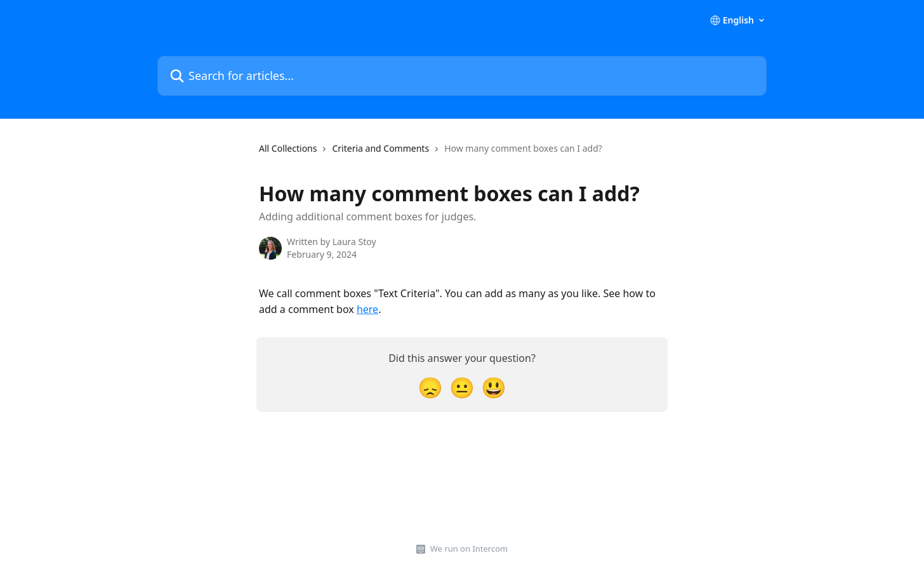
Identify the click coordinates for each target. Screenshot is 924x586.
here (367, 309)
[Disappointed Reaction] (430, 387)
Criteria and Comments (380, 148)
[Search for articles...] (462, 76)
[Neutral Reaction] (462, 387)
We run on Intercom (469, 549)
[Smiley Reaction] (494, 387)
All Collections (288, 148)
